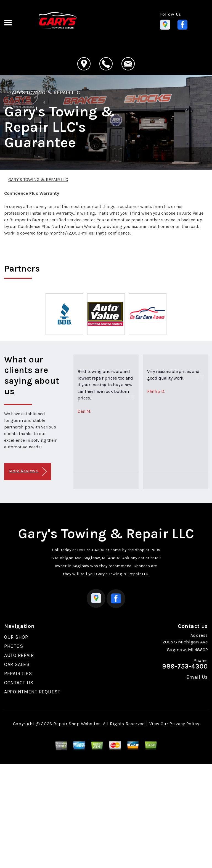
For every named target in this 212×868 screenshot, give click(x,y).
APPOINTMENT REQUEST (32, 692)
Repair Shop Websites (77, 724)
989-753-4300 (91, 550)
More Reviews (27, 471)
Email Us (197, 677)
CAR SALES (17, 664)
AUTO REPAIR (19, 655)
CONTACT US (19, 683)
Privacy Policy (184, 724)
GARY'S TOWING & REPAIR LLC (44, 93)
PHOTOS (14, 646)
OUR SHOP (16, 637)
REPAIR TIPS (18, 674)
